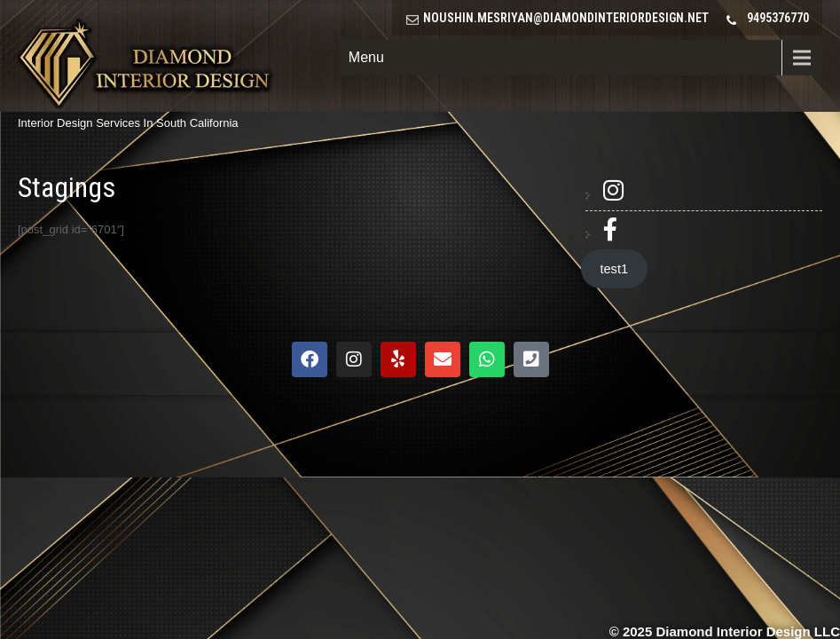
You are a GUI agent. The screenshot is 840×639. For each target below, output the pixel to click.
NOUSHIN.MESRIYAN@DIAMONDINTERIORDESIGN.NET (566, 18)
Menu (366, 57)
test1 (614, 269)
